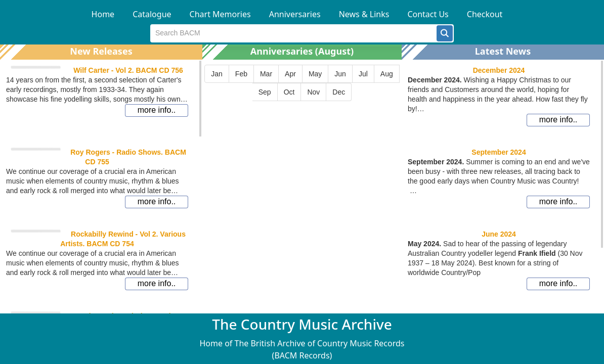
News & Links (364, 14)
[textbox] (294, 33)
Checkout (485, 14)
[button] (445, 33)
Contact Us (428, 14)
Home (103, 14)
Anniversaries (295, 14)
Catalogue (152, 14)
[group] (302, 83)
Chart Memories (220, 14)
